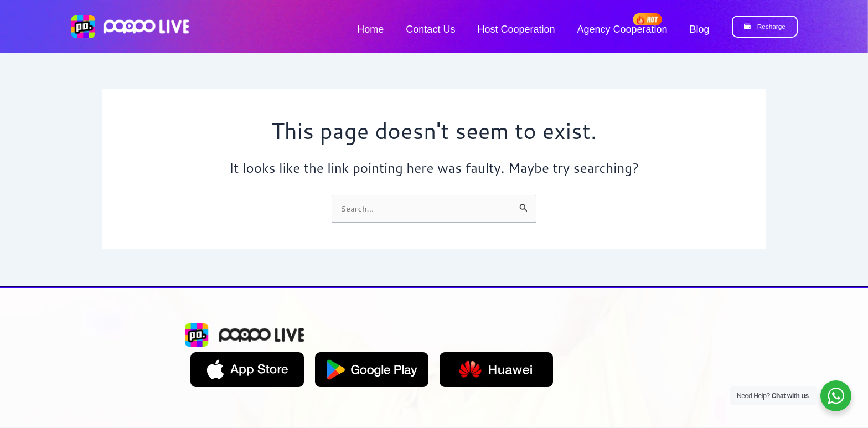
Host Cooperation (516, 29)
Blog (700, 29)
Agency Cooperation (622, 29)
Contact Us (430, 29)
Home (370, 29)
